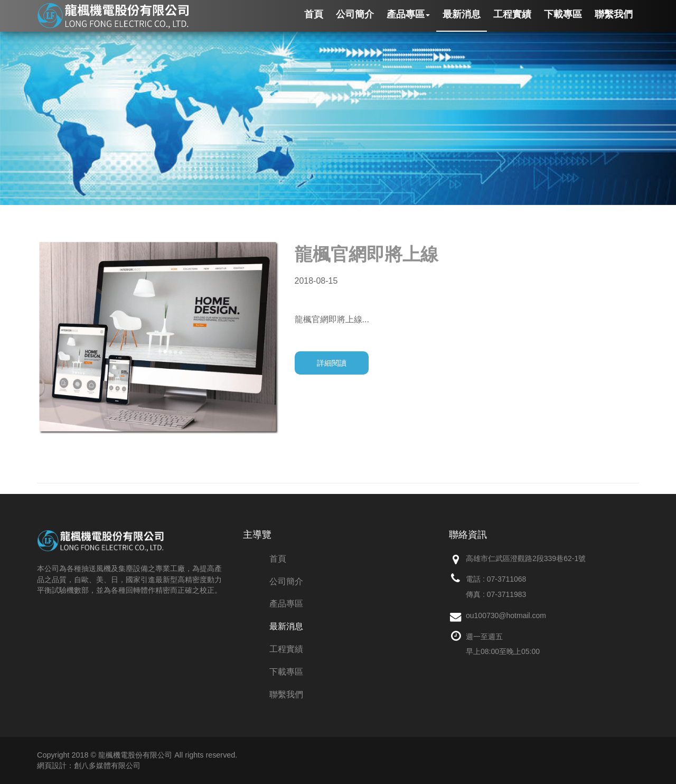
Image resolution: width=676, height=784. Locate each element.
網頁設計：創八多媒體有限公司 (89, 766)
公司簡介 (286, 581)
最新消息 (286, 626)
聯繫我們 (286, 694)
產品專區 (286, 604)
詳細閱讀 (332, 363)
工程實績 (286, 649)
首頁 (278, 559)
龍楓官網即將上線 (367, 254)
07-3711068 (507, 579)
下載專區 (286, 672)
